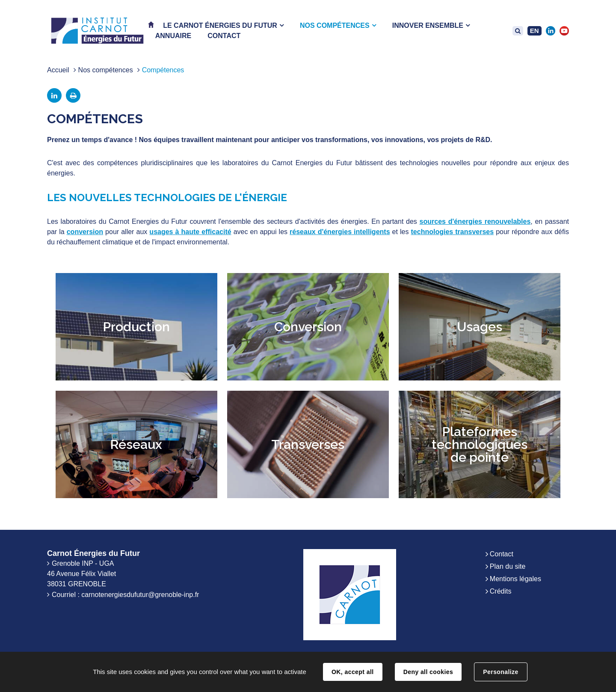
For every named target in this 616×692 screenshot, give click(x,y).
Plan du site (508, 566)
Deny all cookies (428, 672)
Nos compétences (106, 70)
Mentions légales (515, 579)
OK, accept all (352, 672)
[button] (223, 25)
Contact (502, 554)
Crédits (501, 591)
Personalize (500, 672)
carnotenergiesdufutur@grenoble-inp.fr (140, 595)
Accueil (58, 70)
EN (535, 31)
